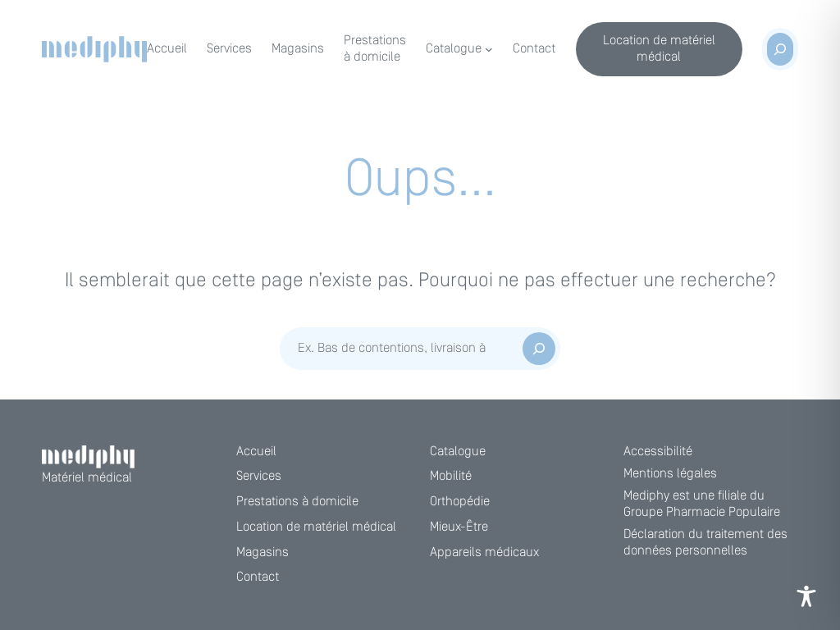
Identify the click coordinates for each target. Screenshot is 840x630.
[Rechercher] (539, 349)
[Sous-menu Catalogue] (489, 49)
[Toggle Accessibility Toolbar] (806, 596)
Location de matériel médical (659, 49)
